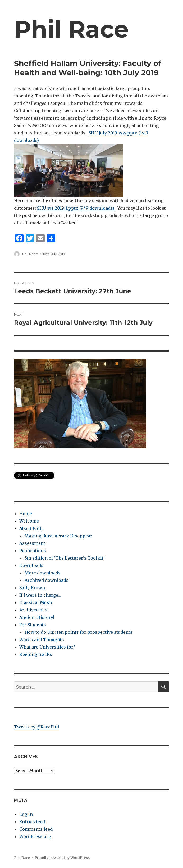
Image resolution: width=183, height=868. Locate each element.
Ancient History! (37, 617)
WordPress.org (35, 836)
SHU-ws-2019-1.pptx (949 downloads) (76, 208)
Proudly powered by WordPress (62, 858)
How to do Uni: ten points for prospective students (79, 632)
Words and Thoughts (42, 640)
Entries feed (32, 822)
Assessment (32, 543)
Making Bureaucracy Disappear (58, 536)
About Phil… (32, 528)
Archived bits (33, 610)
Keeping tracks (36, 654)
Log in (26, 814)
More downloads (43, 573)
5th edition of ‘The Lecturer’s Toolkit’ (65, 558)
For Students (33, 625)
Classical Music (36, 602)
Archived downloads (47, 580)
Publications (33, 551)
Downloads (31, 565)
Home (26, 514)
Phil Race (71, 29)
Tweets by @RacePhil (37, 727)
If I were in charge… (40, 595)
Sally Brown (32, 588)
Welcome (29, 521)
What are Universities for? (47, 647)
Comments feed (36, 829)
